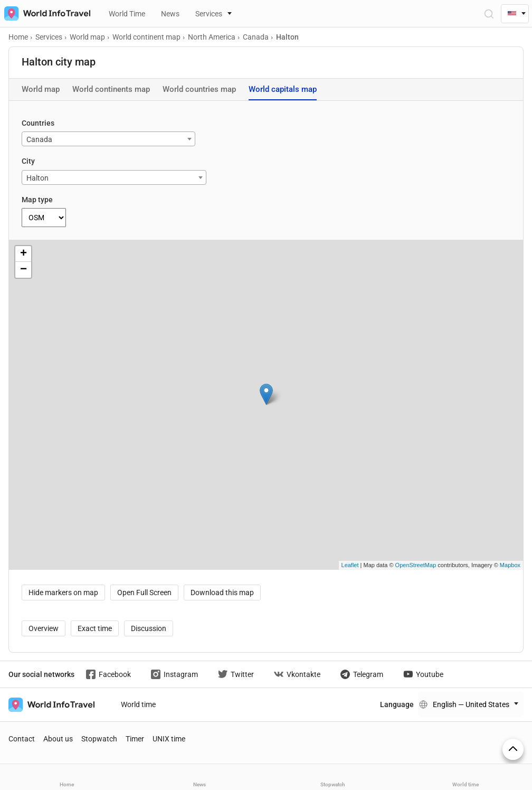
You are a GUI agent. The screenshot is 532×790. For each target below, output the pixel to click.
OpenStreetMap (416, 565)
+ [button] (23, 254)
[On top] (513, 749)
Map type (37, 200)
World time (138, 704)
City (28, 161)
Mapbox (510, 565)
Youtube (423, 674)
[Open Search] (488, 13)
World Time (127, 14)
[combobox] (108, 139)
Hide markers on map (63, 592)
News (170, 14)
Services (209, 14)
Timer (135, 739)
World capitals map (283, 89)
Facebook (108, 674)
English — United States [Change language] (471, 704)
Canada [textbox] (39, 139)
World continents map (111, 89)
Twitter (236, 674)
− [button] (23, 270)
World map (41, 89)
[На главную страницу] (45, 13)
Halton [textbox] (37, 178)
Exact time (95, 628)
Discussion (149, 628)
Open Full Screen (144, 592)
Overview (44, 628)
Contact (22, 739)
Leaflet (350, 565)
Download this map (222, 592)
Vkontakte (297, 674)
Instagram (174, 674)
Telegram (362, 674)
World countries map (199, 89)
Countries (38, 123)
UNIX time (169, 739)
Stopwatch (99, 739)
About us (58, 739)
